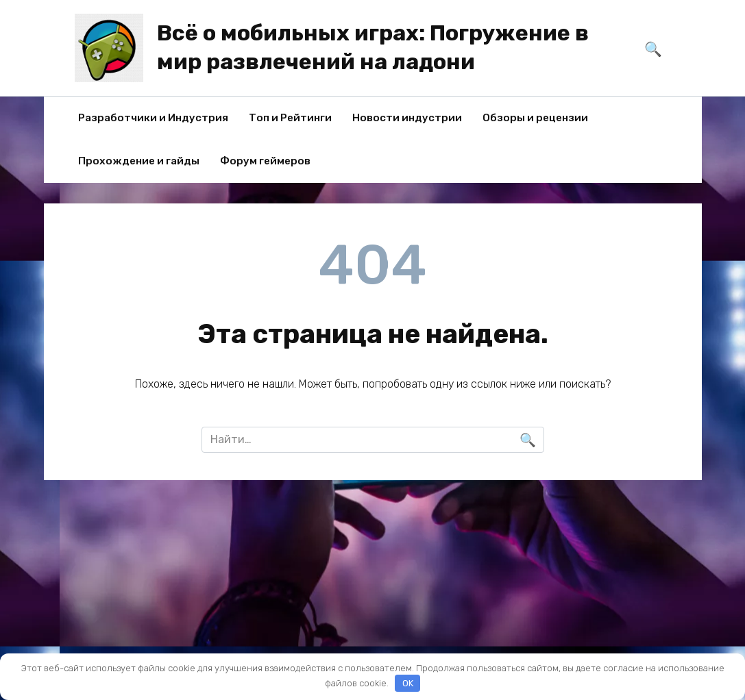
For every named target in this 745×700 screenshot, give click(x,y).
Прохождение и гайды (139, 161)
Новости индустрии (407, 118)
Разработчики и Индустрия (153, 118)
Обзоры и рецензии (535, 118)
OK (408, 683)
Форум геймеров (265, 161)
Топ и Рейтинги (290, 118)
